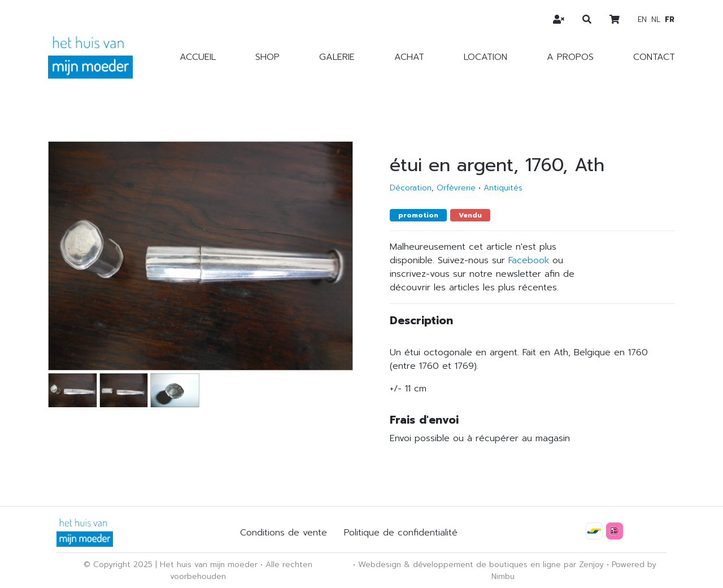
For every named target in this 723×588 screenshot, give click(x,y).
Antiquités (503, 188)
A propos (570, 57)
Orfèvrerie (456, 188)
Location (485, 57)
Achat (409, 57)
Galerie (337, 57)
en (642, 19)
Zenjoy (591, 565)
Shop (267, 57)
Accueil (198, 57)
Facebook (529, 260)
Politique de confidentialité (401, 533)
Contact (654, 57)
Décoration (411, 188)
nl (656, 19)
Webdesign (380, 565)
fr (670, 19)
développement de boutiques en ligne (487, 565)
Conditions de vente (284, 533)
